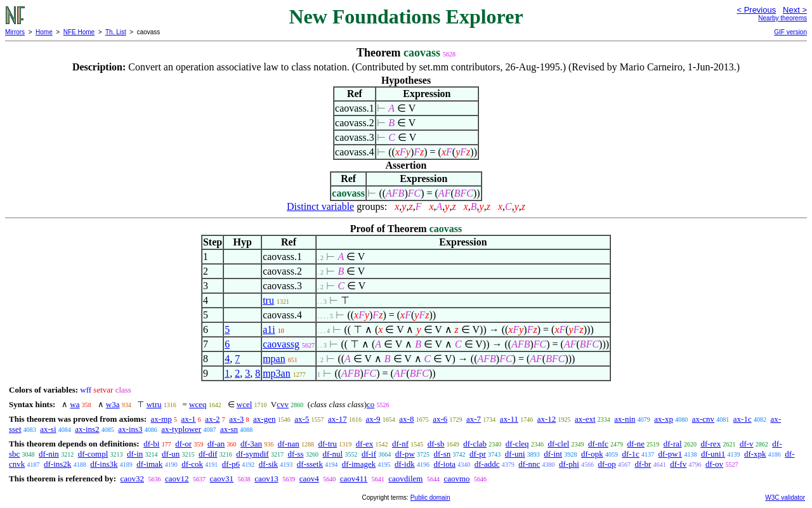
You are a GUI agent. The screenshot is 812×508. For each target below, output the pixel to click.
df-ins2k (57, 464)
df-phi (569, 464)
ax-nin (625, 419)
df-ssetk (310, 464)
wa (75, 404)
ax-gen (264, 419)
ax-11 (509, 419)
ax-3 (236, 419)
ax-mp (161, 419)
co (370, 404)
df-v (747, 444)
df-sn (442, 454)
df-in (135, 454)
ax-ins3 (130, 429)
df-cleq (517, 444)
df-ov (714, 464)
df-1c (630, 454)
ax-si (48, 429)
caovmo (456, 479)
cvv (283, 404)
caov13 (266, 479)
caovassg (281, 344)
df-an (216, 444)
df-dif (208, 454)
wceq (198, 404)
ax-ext (585, 419)
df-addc (487, 464)
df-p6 (231, 464)
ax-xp (664, 419)
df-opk (592, 454)
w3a (113, 404)
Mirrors (15, 32)
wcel (245, 404)
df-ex (364, 444)
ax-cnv (703, 419)
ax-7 (474, 419)
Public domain (430, 498)
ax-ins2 (87, 429)
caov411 (354, 479)
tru (268, 300)
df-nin (49, 454)
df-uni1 (713, 454)
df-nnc (529, 464)
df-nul (332, 454)
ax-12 (547, 419)
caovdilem (405, 479)
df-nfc (598, 444)
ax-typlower (181, 429)
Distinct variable (320, 206)
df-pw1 (671, 454)
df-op (607, 464)
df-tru (327, 444)
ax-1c (743, 419)
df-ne (636, 444)
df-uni (515, 454)
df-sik (268, 464)
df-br (643, 464)
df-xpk (755, 454)
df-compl (93, 454)
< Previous (756, 10)
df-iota (444, 464)
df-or (183, 444)
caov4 (309, 479)
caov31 (222, 479)
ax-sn (229, 429)
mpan (274, 359)
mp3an (277, 373)
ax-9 (373, 419)
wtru (154, 404)
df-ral (673, 444)
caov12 (177, 479)
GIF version (790, 32)
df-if (369, 454)
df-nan (289, 444)
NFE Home (79, 32)
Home (44, 32)
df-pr (478, 454)
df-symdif (252, 454)
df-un (171, 454)
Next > (795, 10)
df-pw (405, 454)
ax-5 (302, 419)
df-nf (400, 444)
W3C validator (785, 498)
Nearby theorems (783, 18)
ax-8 (406, 419)
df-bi (151, 444)
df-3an (251, 444)
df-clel (558, 444)
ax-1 (189, 419)
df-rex (710, 444)
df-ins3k (104, 464)
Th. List (116, 32)
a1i (269, 329)
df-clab (475, 444)
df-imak (149, 464)
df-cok (192, 464)
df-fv (678, 464)
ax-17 (337, 419)
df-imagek (359, 464)
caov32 (132, 479)
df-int (553, 454)
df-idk (405, 464)
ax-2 (212, 419)
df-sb (436, 444)
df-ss (295, 454)
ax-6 (440, 419)
